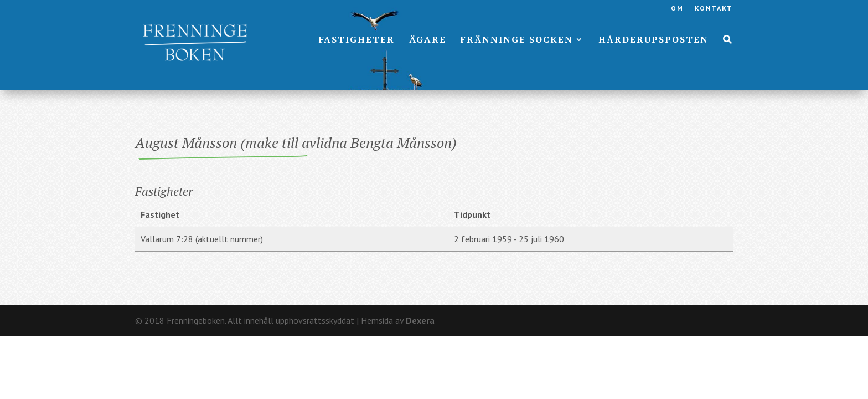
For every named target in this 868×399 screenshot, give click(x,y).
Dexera (420, 320)
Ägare (428, 40)
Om (677, 9)
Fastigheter (357, 40)
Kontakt (714, 9)
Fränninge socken (517, 40)
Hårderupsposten (653, 40)
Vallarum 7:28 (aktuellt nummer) (202, 239)
